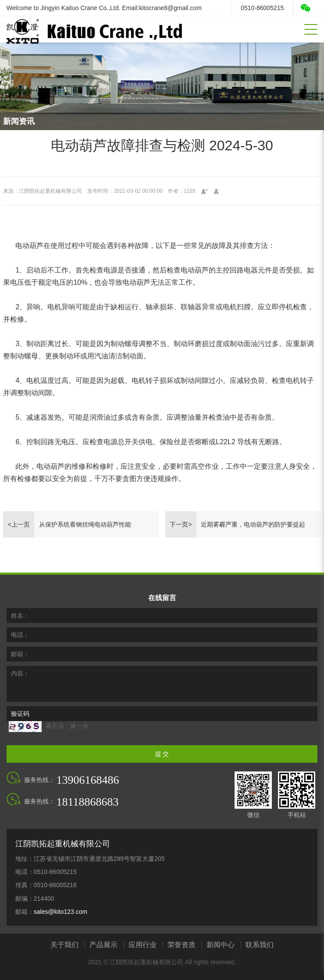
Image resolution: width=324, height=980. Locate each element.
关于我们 (64, 945)
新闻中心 (221, 945)
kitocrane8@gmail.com (170, 8)
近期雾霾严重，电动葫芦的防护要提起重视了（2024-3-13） (253, 529)
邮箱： (20, 654)
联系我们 (260, 945)
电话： (20, 635)
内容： (20, 673)
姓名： (20, 616)
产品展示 (103, 945)
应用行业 (142, 945)
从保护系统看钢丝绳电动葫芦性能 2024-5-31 (85, 529)
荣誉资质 (182, 945)
